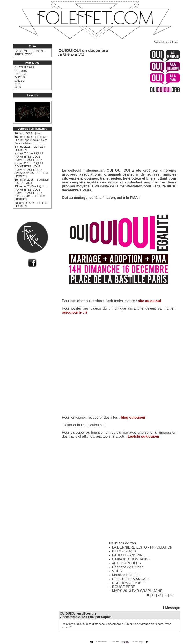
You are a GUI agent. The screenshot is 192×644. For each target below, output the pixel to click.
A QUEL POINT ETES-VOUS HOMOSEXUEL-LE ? (29, 157)
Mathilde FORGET (126, 575)
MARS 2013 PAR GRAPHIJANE (137, 591)
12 (153, 595)
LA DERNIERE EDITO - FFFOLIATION (142, 547)
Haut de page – (140, 642)
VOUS (117, 571)
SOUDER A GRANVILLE (32, 181)
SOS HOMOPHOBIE (128, 583)
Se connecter (101, 642)
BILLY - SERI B (124, 551)
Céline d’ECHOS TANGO (132, 559)
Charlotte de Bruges (128, 567)
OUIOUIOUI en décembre (78, 613)
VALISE (20, 81)
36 (166, 595)
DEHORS (21, 71)
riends (32, 95)
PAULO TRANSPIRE (128, 555)
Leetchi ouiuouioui (143, 436)
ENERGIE (21, 74)
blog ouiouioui (133, 417)
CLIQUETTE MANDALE (131, 579)
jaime (39, 133)
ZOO (18, 87)
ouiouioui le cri (75, 312)
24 (159, 595)
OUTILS (20, 77)
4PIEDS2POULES (126, 563)
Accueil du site (162, 42)
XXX (18, 84)
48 (172, 595)
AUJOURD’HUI (24, 67)
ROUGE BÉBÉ (124, 587)
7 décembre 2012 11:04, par (86, 617)
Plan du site (114, 642)
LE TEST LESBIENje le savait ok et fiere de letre (31, 140)
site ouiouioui (149, 301)
